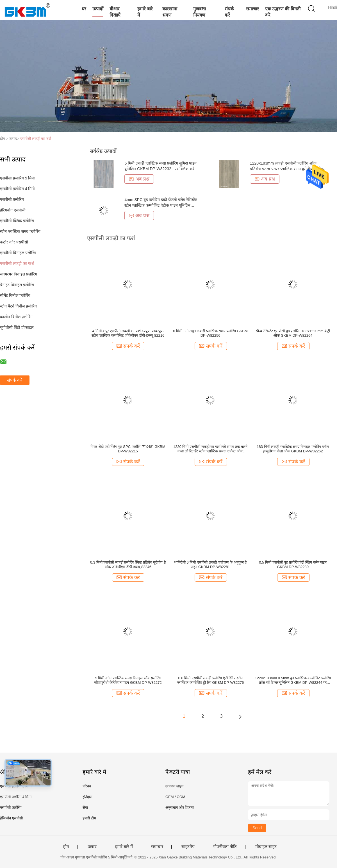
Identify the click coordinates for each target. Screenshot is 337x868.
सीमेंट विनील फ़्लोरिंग (15, 295)
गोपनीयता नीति (225, 847)
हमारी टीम (89, 818)
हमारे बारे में (145, 12)
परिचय (87, 786)
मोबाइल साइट (266, 847)
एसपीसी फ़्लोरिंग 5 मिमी (17, 178)
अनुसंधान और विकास (180, 807)
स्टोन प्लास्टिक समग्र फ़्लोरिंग (20, 231)
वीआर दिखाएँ (115, 12)
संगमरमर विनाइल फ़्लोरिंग (19, 274)
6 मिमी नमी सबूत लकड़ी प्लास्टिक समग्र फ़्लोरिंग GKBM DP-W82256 (210, 333)
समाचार (252, 9)
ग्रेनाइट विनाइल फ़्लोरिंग (17, 285)
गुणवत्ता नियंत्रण (200, 12)
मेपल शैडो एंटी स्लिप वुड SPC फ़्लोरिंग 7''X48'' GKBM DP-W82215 (128, 449)
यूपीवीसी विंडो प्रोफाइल (17, 327)
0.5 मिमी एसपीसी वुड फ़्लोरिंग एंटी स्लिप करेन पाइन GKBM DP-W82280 (293, 565)
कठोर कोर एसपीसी (14, 242)
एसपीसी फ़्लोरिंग (12, 199)
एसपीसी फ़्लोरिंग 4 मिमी (17, 189)
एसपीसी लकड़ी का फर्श (36, 139)
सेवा (85, 807)
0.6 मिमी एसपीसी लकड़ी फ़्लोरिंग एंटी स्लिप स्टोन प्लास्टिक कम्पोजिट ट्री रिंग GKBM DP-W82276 (210, 680)
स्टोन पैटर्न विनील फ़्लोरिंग (18, 306)
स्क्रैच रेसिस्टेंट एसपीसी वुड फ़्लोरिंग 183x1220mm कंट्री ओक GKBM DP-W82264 (293, 333)
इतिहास (87, 797)
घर (84, 9)
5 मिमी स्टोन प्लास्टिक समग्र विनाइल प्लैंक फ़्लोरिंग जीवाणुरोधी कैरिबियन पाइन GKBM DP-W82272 (128, 680)
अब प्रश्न (139, 179)
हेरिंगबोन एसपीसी (13, 210)
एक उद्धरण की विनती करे (283, 12)
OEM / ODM (175, 797)
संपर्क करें (229, 12)
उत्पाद (92, 847)
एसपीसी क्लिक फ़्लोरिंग (17, 221)
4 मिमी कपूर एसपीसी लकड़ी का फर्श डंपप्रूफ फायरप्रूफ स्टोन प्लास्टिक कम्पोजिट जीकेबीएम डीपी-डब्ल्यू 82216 (128, 333)
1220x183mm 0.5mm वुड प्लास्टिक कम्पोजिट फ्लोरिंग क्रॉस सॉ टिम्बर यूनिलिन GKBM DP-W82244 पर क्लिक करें (293, 680)
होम (66, 847)
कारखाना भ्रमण (170, 12)
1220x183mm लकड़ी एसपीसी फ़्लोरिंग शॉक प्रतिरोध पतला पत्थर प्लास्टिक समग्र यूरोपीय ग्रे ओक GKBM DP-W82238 (287, 169)
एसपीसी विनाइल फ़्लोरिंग (18, 253)
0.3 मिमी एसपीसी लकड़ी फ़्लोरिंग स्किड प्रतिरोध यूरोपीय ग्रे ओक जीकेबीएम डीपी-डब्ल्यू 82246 (128, 565)
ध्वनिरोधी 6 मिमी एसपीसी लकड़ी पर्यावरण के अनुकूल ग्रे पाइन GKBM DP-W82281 (210, 565)
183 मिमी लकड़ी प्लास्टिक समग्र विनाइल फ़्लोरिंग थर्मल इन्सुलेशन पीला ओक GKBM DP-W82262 (293, 449)
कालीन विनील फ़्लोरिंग (16, 317)
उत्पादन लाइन (174, 786)
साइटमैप (188, 847)
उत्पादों (98, 9)
